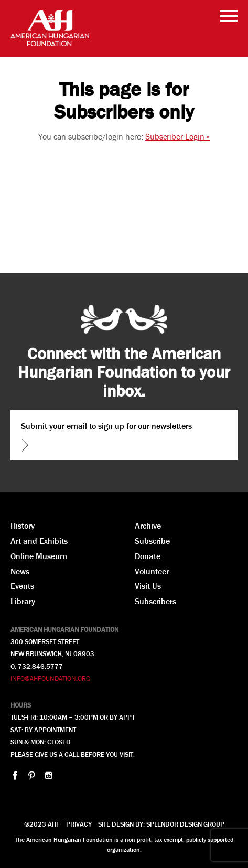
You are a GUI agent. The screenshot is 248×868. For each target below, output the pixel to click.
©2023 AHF (42, 824)
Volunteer (152, 571)
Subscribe (152, 541)
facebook (15, 775)
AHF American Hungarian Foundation (50, 28)
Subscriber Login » (177, 136)
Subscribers (155, 601)
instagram (48, 775)
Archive (148, 526)
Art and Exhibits (39, 541)
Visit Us (148, 586)
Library (23, 601)
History (23, 526)
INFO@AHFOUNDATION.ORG (50, 678)
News (20, 571)
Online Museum (39, 556)
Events (22, 586)
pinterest (32, 775)
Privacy (79, 824)
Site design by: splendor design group (161, 824)
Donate (148, 556)
